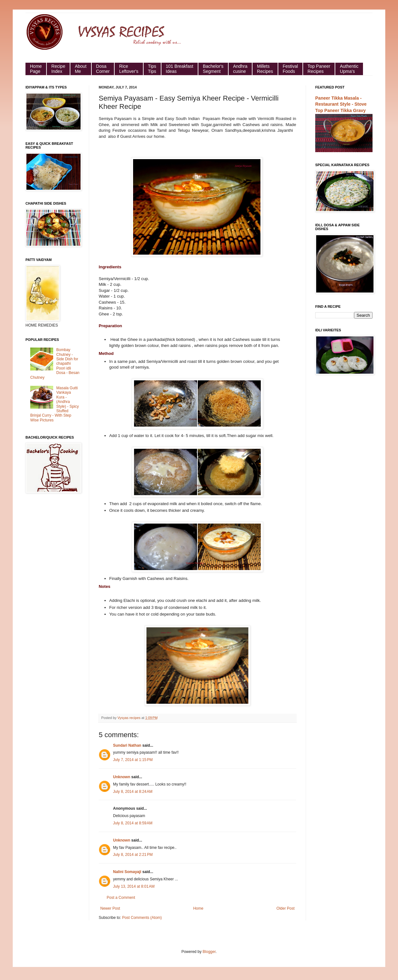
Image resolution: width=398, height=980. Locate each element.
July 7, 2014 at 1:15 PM (133, 760)
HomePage (36, 69)
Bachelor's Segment (213, 69)
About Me (81, 69)
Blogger (209, 952)
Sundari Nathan (127, 745)
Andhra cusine (240, 69)
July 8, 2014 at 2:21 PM (133, 855)
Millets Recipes (265, 69)
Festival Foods (290, 69)
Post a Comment (121, 898)
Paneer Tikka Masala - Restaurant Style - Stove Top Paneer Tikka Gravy (341, 104)
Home (198, 908)
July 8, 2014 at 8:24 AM (133, 792)
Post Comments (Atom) (142, 918)
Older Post (285, 908)
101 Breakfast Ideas (180, 69)
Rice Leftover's (129, 69)
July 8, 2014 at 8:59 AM (133, 823)
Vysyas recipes (129, 718)
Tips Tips (152, 69)
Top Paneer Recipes (319, 69)
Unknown (122, 777)
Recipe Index (58, 69)
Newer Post (110, 908)
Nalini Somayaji (127, 872)
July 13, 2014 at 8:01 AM (134, 886)
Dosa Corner (103, 69)
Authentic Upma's (349, 69)
